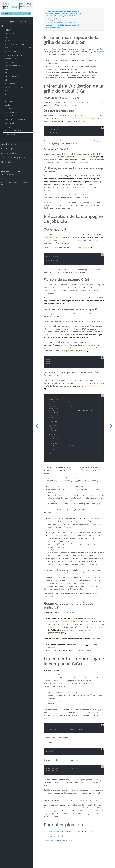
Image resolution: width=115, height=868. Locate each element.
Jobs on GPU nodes (14, 116)
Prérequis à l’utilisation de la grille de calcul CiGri (65, 14)
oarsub (98, 524)
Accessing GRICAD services (14, 22)
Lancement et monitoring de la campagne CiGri (64, 25)
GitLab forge (8, 149)
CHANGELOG (10, 135)
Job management (13, 112)
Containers (10, 102)
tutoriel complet (54, 843)
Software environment (14, 87)
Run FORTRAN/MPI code (15, 44)
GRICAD (10, 182)
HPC (4, 26)
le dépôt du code (52, 605)
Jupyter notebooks (11, 153)
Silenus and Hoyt (12, 77)
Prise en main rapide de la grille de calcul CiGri (64, 11)
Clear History (8, 174)
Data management (12, 66)
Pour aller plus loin (54, 28)
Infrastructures (11, 59)
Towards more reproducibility (16, 158)
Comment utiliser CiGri (15, 130)
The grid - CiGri (11, 127)
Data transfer (11, 84)
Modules (9, 105)
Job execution (11, 109)
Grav (24, 182)
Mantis (8, 73)
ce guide (48, 55)
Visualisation (11, 37)
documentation (69, 852)
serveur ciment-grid (55, 848)
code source (52, 852)
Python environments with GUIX (18, 48)
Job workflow (11, 123)
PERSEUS (73, 102)
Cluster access (11, 62)
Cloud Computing (10, 144)
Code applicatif (54, 18)
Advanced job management (16, 120)
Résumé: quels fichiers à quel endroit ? (62, 23)
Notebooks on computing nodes (19, 41)
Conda (8, 98)
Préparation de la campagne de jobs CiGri (62, 16)
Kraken (8, 138)
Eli (7, 80)
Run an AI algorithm (14, 52)
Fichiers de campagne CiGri (58, 21)
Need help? (7, 162)
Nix (7, 91)
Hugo (4, 185)
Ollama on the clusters (15, 55)
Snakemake (10, 34)
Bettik (8, 69)
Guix (7, 95)
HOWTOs (8, 30)
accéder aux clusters (93, 163)
